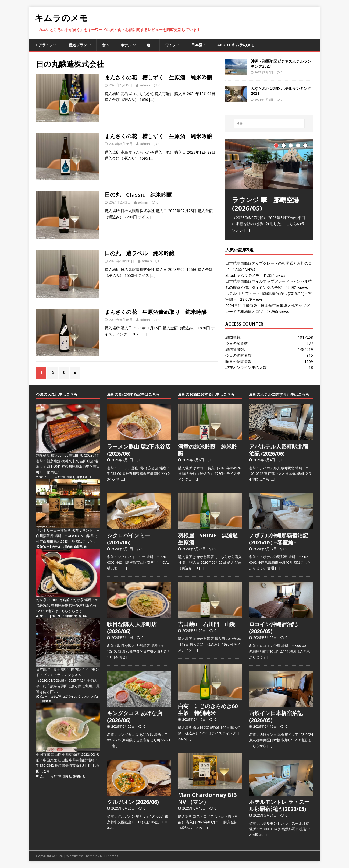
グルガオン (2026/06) (133, 802)
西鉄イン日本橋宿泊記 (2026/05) (276, 717)
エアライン (44, 45)
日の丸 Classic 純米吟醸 (138, 195)
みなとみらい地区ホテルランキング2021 (281, 91)
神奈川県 (82, 477)
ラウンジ (83, 696)
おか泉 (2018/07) (49, 600)
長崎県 (77, 776)
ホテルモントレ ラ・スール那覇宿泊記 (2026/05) (279, 805)
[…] (152, 99)
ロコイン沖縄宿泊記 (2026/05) (273, 628)
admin (145, 85)
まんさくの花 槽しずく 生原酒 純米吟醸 (158, 77)
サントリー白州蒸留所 (54, 530)
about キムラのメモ (236, 45)
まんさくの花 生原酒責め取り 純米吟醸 (156, 312)
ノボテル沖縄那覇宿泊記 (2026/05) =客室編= (279, 539)
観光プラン (78, 45)
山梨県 (78, 547)
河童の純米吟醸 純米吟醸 (208, 450)
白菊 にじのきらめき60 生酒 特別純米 (211, 710)
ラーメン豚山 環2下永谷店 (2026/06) (139, 450)
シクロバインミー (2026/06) (129, 539)
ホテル (126, 45)
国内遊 (69, 547)
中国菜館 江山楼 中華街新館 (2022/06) (65, 754)
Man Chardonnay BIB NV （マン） (207, 798)
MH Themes (109, 856)
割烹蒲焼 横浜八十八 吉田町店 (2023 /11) (68, 455)
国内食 (71, 477)
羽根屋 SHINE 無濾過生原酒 (208, 539)
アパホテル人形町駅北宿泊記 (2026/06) (279, 450)
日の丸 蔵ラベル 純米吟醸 (140, 253)
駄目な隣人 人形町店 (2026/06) (132, 628)
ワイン (171, 45)
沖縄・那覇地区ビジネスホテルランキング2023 (281, 64)
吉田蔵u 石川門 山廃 (207, 624)
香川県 (83, 616)
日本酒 (197, 45)
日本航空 (46, 701)
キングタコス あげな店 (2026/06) (135, 717)
